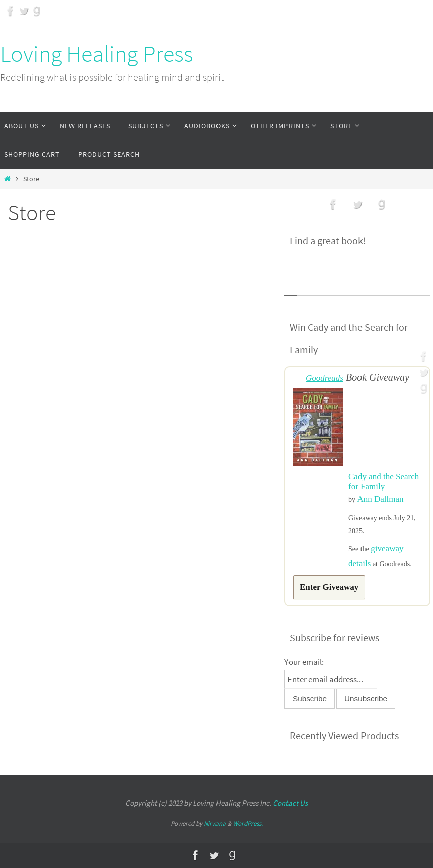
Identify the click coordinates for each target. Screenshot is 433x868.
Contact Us (290, 803)
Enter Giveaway (329, 587)
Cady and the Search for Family (384, 481)
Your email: (304, 662)
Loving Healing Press (97, 54)
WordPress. (248, 823)
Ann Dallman (381, 499)
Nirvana (215, 823)
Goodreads (324, 378)
